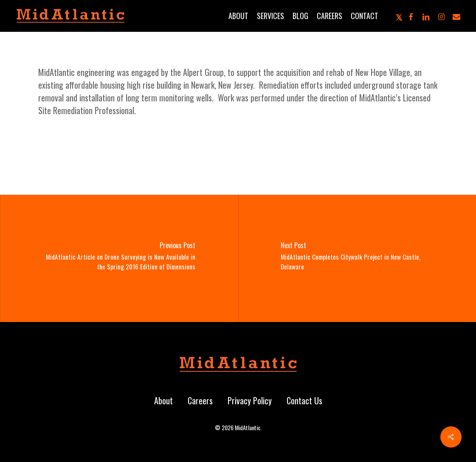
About (163, 400)
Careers (200, 400)
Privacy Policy (250, 400)
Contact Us (304, 400)
